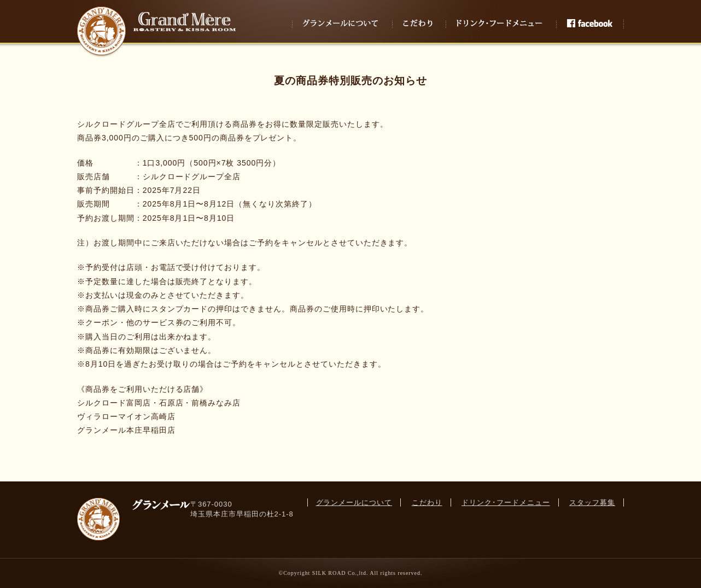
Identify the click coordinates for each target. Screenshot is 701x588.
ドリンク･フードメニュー (506, 502)
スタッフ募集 (592, 502)
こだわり (427, 502)
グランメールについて (354, 502)
